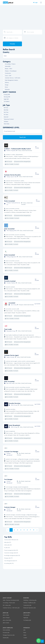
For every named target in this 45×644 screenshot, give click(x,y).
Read (25, 633)
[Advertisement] (23, 17)
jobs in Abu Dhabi (7, 620)
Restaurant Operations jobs (30, 608)
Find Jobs (12, 44)
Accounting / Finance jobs (9, 603)
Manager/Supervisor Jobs (9, 635)
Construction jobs (27, 605)
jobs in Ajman (6, 623)
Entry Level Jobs (6, 630)
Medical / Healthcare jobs (29, 603)
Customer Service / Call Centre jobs (11, 608)
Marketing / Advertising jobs (30, 600)
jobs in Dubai (6, 615)
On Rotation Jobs (27, 620)
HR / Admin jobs (7, 605)
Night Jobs (26, 618)
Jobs (24, 630)
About (25, 635)
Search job (23, 137)
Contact (25, 638)
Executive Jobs (6, 633)
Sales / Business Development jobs (11, 600)
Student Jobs (6, 638)
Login (35, 3)
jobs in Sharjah (6, 618)
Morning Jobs (26, 615)
